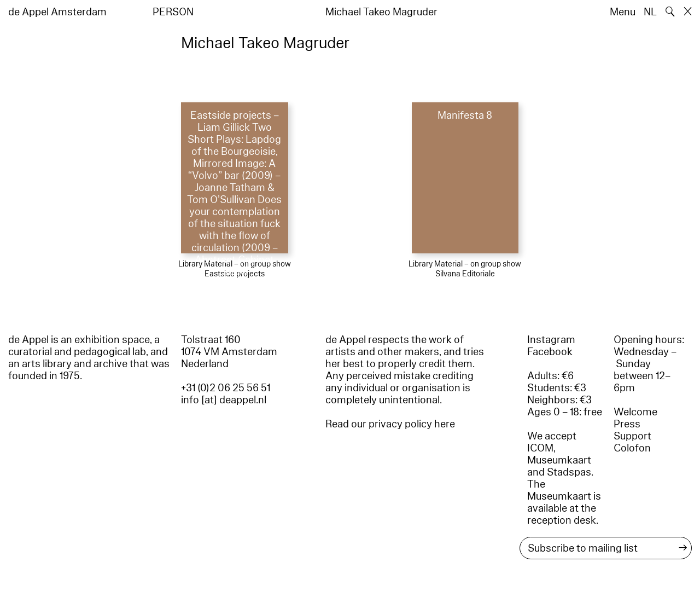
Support (632, 436)
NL (650, 12)
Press (627, 424)
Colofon (632, 448)
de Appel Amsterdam (57, 12)
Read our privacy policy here (390, 424)
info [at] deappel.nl (224, 400)
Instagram (551, 340)
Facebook (550, 352)
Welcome (635, 412)
